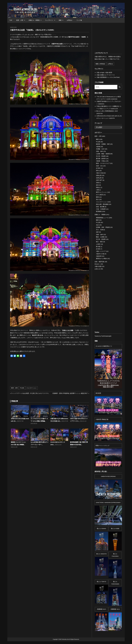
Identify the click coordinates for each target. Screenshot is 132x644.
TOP (11, 20)
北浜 (97, 225)
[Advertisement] (30, 373)
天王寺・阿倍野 (101, 156)
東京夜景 (98, 393)
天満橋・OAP (100, 149)
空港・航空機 (100, 207)
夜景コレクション (101, 192)
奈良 (97, 185)
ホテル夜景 (99, 195)
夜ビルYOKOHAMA (115, 583)
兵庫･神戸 (99, 180)
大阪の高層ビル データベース (106, 75)
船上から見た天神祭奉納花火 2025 (107, 111)
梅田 (97, 139)
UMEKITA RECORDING (108, 476)
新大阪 (98, 247)
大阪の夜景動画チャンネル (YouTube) (108, 77)
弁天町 (98, 168)
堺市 (97, 171)
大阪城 (98, 147)
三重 (97, 190)
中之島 (22, 388)
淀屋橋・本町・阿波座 (103, 227)
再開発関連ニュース (102, 218)
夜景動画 (99, 211)
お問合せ (70, 20)
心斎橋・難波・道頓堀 (103, 154)
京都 (97, 183)
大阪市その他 (100, 254)
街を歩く (97, 264)
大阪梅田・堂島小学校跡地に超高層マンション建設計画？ (70, 393)
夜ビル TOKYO (101, 582)
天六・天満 (99, 230)
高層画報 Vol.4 (115, 609)
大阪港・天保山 (101, 161)
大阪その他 (99, 173)
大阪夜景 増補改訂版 (102, 419)
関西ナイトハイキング (102, 446)
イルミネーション (31, 388)
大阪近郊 (99, 256)
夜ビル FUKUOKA (115, 555)
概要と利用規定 (100, 64)
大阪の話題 (98, 266)
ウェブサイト (50, 20)
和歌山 (98, 187)
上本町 (98, 244)
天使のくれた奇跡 (68, 330)
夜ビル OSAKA (101, 529)
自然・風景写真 (99, 262)
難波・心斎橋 (100, 237)
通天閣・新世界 (101, 159)
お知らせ (97, 269)
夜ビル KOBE (115, 529)
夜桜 (97, 197)
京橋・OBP (99, 151)
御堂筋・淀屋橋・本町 (103, 144)
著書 (61, 20)
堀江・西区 (99, 242)
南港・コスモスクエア (103, 163)
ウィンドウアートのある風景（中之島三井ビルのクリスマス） (30, 393)
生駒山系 (99, 175)
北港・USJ (99, 166)
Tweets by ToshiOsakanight (103, 336)
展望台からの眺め (101, 259)
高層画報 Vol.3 (101, 609)
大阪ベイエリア (101, 251)
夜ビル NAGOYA (101, 554)
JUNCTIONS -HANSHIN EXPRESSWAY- (108, 502)
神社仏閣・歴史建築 (102, 204)
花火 (97, 199)
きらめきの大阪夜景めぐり (104, 346)
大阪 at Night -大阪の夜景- (104, 73)
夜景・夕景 (21, 20)
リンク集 (79, 20)
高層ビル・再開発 (35, 20)
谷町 (97, 232)
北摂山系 (99, 178)
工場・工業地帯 (101, 209)
